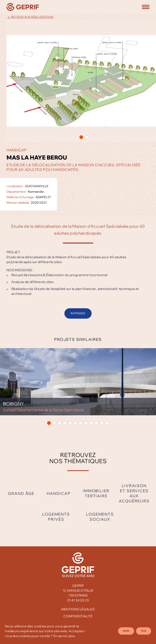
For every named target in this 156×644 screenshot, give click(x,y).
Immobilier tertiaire (96, 493)
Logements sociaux (100, 517)
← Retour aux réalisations (31, 17)
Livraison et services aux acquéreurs (134, 493)
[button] (146, 7)
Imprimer (78, 313)
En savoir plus (64, 636)
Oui (144, 631)
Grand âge (21, 493)
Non (126, 631)
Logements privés (56, 517)
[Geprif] (23, 7)
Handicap (58, 493)
